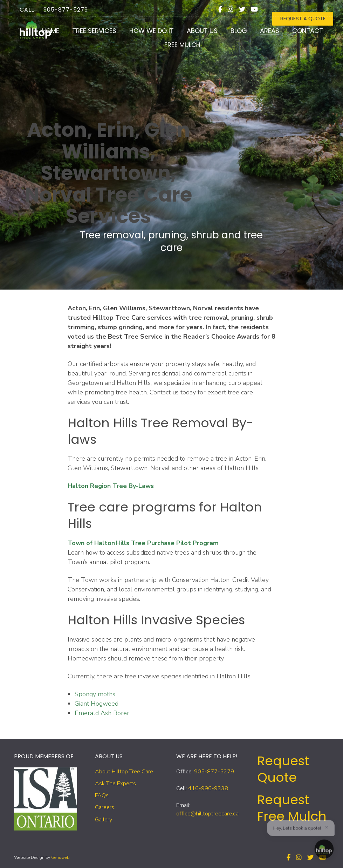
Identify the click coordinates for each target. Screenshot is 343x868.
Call (21, 7)
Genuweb (60, 857)
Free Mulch (177, 49)
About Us (197, 35)
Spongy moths (95, 694)
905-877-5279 (60, 7)
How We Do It (146, 35)
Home (45, 35)
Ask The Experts (115, 784)
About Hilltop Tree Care (124, 772)
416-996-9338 (208, 788)
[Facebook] (225, 7)
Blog (233, 35)
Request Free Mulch (292, 808)
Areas (264, 35)
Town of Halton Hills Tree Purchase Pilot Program (143, 543)
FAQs (102, 795)
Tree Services (89, 35)
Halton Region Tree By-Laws (111, 486)
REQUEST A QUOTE (302, 7)
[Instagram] (235, 7)
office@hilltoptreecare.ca (207, 814)
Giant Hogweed (97, 704)
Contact (302, 35)
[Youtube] (259, 7)
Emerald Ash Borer (102, 713)
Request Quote (283, 769)
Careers (105, 807)
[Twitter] (247, 7)
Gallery (104, 820)
